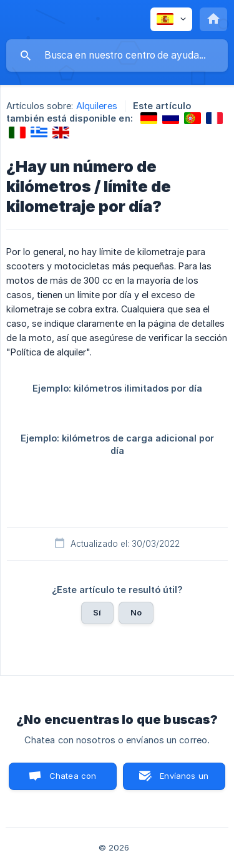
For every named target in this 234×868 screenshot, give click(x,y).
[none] (171, 19)
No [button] (136, 612)
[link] (149, 118)
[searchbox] (117, 55)
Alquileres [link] (97, 106)
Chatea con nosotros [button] (71, 780)
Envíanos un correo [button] (184, 780)
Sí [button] (97, 612)
